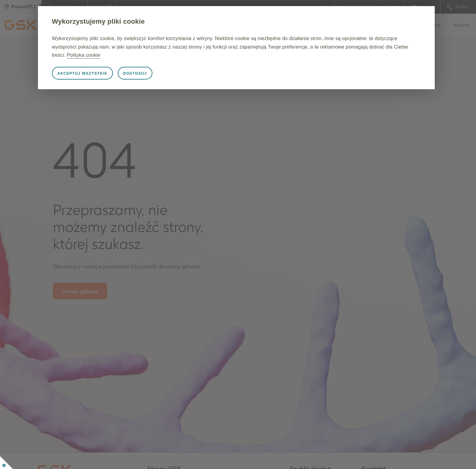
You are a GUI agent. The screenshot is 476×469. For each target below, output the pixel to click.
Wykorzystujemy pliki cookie (113, 21)
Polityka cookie (162, 55)
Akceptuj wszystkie (97, 73)
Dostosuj (150, 73)
